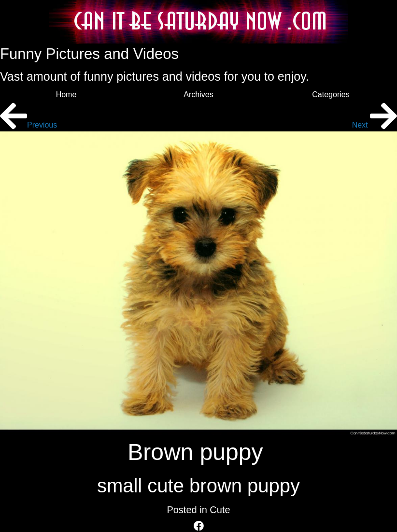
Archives (198, 94)
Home (66, 94)
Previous (28, 125)
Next (375, 125)
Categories (331, 94)
